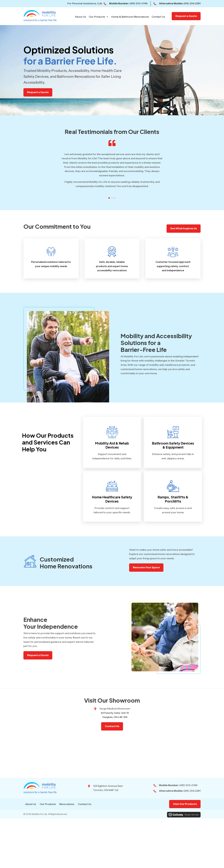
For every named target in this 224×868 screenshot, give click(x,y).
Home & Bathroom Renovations (130, 17)
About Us (80, 17)
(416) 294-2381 (192, 3)
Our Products (99, 17)
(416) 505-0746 (139, 3)
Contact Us (158, 17)
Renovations (67, 804)
